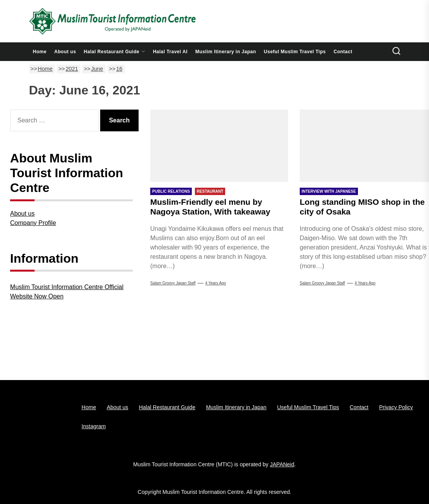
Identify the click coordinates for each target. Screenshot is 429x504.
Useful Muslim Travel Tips (295, 52)
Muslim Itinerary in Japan (226, 52)
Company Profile (33, 223)
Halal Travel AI (170, 52)
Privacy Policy (396, 407)
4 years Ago (216, 283)
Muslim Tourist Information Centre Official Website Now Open (67, 292)
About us (65, 52)
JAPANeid (282, 464)
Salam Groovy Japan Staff (173, 283)
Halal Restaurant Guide (115, 52)
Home (40, 52)
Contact (343, 52)
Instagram (94, 426)
